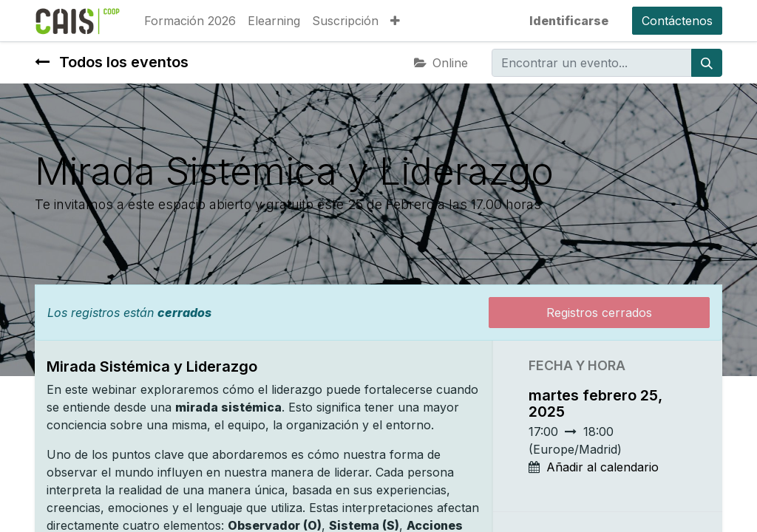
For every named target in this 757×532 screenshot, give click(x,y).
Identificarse (569, 21)
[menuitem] (190, 21)
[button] (395, 21)
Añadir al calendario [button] (602, 467)
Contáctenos (677, 21)
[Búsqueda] (707, 63)
